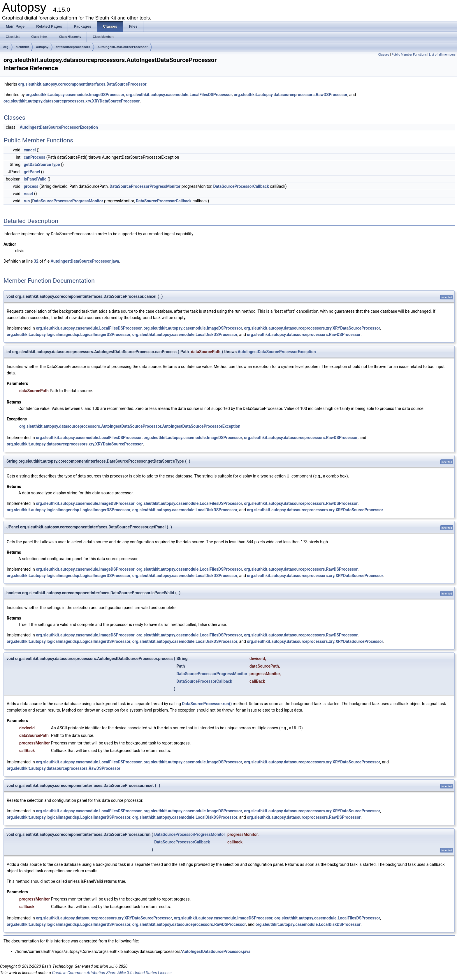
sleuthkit (22, 47)
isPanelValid (35, 179)
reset (28, 194)
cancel (30, 150)
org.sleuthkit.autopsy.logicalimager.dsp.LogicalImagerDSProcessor (68, 335)
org (6, 47)
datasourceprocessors (73, 47)
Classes (384, 55)
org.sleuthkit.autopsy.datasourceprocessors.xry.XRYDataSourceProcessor (72, 101)
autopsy (42, 47)
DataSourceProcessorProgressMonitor (145, 186)
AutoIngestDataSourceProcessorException (59, 127)
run (27, 201)
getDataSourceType (42, 164)
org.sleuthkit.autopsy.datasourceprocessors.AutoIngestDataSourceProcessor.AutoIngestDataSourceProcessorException (130, 426)
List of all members (442, 55)
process (31, 186)
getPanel (32, 172)
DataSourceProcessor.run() (207, 704)
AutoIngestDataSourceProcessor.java (85, 261)
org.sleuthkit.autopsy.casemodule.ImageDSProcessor (75, 95)
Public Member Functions (409, 55)
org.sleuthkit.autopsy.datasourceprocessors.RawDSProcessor (291, 95)
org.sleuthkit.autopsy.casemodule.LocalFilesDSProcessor (179, 95)
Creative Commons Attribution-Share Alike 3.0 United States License (112, 973)
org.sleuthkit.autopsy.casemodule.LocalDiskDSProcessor (185, 335)
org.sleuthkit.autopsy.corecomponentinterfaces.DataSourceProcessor (82, 84)
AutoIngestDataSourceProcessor (122, 47)
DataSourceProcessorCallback (241, 186)
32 (36, 261)
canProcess (34, 157)
